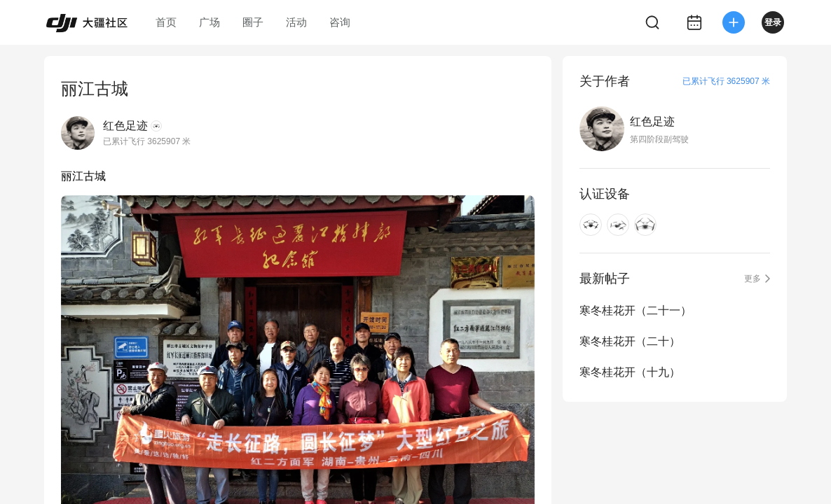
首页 (166, 22)
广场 (210, 22)
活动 (296, 22)
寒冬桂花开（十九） (630, 372)
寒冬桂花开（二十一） (636, 310)
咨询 (340, 22)
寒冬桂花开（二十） (630, 341)
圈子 (253, 22)
